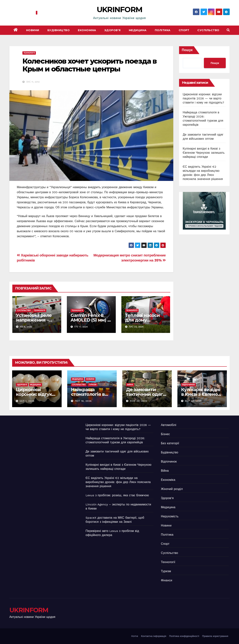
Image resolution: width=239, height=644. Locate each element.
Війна (130, 385)
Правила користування (215, 636)
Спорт (184, 30)
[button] (228, 30)
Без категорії (170, 443)
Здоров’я (112, 30)
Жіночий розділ (172, 489)
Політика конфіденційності (184, 636)
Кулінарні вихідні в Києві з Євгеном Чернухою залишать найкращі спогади (204, 153)
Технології (29, 53)
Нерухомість (170, 516)
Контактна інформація (154, 636)
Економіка (87, 30)
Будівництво (59, 30)
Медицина (138, 30)
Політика (163, 30)
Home (135, 636)
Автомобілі (169, 425)
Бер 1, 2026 (27, 401)
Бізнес (165, 434)
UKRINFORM (120, 9)
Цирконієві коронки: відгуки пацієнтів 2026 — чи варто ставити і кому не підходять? (204, 98)
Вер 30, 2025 (193, 401)
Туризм (93, 385)
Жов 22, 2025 (139, 401)
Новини (33, 30)
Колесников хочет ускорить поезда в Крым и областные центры (89, 65)
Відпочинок (188, 385)
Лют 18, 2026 (83, 401)
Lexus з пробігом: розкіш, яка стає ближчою (117, 495)
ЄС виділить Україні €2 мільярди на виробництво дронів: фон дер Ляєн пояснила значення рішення (118, 482)
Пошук (187, 50)
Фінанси (167, 580)
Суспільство (208, 30)
